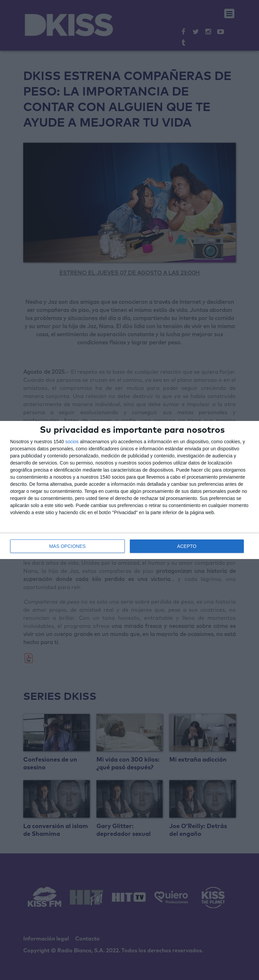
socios (72, 442)
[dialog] (129, 490)
